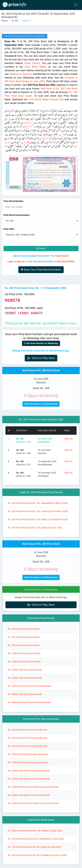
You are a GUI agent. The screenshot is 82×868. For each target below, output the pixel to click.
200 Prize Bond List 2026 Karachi (41, 404)
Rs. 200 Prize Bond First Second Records (28, 738)
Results (5, 21)
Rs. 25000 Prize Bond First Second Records (29, 779)
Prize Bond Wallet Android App (46, 99)
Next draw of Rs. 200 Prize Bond (59, 89)
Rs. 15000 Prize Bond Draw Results (25, 670)
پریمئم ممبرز (31, 126)
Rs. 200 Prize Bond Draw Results (24, 637)
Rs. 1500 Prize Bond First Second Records (28, 754)
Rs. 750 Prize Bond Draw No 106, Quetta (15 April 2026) (35, 847)
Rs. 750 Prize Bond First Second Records (28, 746)
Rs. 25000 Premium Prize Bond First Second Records (33, 787)
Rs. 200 (15, 21)
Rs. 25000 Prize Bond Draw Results (25, 678)
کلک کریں (63, 134)
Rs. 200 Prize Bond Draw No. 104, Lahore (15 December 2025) (38, 511)
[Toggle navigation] (76, 5)
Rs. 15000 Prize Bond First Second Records (29, 771)
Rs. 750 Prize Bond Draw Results (24, 645)
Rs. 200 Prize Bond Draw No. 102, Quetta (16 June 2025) (35, 528)
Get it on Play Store (41, 358)
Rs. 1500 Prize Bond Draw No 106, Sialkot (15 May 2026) (35, 831)
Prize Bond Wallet (35, 67)
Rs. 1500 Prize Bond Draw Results (24, 653)
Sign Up (21, 261)
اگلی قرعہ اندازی (46, 138)
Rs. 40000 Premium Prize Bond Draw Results (29, 702)
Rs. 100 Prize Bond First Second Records (28, 730)
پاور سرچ (8, 118)
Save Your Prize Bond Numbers (41, 270)
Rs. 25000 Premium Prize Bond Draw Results (29, 686)
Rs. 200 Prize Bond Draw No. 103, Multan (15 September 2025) (38, 519)
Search (41, 248)
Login (10, 261)
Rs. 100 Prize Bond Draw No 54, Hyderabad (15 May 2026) (36, 839)
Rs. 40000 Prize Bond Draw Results (25, 694)
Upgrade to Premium (21, 74)
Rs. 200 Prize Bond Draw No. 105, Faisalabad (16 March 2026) (38, 503)
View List (68, 439)
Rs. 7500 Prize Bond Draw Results (24, 662)
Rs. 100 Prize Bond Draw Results (24, 629)
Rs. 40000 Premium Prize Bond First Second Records (33, 803)
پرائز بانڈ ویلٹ (29, 122)
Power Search (32, 63)
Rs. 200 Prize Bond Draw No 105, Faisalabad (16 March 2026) (38, 855)
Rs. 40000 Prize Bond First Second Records (29, 795)
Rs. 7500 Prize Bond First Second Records (28, 762)
